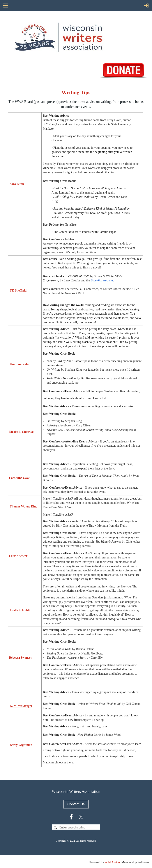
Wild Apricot (113, 862)
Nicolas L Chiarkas (21, 432)
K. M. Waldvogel (21, 706)
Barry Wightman (21, 745)
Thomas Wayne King (24, 506)
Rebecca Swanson (21, 658)
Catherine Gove (19, 478)
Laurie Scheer (18, 556)
